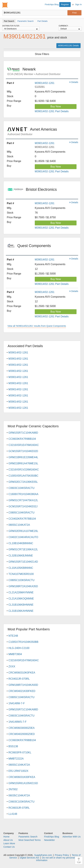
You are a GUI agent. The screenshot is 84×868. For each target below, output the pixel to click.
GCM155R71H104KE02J (23, 506)
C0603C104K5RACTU (21, 488)
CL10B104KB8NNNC (21, 543)
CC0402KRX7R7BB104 (22, 519)
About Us (8, 840)
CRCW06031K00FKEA (22, 777)
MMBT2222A (16, 759)
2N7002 (13, 789)
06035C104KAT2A (19, 795)
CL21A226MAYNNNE (21, 592)
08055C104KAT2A (19, 525)
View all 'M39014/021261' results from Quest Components (37, 326)
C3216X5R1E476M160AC (24, 445)
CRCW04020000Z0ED (22, 734)
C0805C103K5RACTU (21, 580)
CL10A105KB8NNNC (21, 568)
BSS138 (13, 746)
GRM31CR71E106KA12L (23, 549)
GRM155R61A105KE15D (23, 783)
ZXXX (12, 666)
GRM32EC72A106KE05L (23, 482)
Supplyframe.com (43, 855)
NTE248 (13, 636)
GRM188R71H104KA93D (23, 685)
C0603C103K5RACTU (21, 802)
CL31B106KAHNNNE (21, 611)
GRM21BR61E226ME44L (23, 457)
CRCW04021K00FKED (22, 691)
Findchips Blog (52, 4)
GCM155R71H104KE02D (23, 451)
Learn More (9, 843)
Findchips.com (5, 5)
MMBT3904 (15, 654)
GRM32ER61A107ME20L (23, 531)
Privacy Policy (62, 855)
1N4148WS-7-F (17, 722)
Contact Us (9, 847)
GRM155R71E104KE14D (23, 562)
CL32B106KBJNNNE (21, 556)
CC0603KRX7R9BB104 (22, 439)
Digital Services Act (29, 858)
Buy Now (56, 106)
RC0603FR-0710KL (20, 752)
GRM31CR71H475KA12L (23, 500)
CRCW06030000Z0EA (22, 728)
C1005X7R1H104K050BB (23, 642)
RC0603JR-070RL (19, 808)
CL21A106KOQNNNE (21, 599)
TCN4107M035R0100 (21, 574)
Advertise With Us (72, 837)
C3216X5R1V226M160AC (24, 470)
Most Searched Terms (30, 840)
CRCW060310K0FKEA (22, 673)
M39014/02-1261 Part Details (52, 111)
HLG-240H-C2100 (19, 648)
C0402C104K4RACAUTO (23, 537)
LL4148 (13, 814)
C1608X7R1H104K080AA (23, 494)
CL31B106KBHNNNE (21, 605)
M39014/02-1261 (45, 83)
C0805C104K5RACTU (21, 513)
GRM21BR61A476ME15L (23, 463)
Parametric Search (28, 837)
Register (65, 4)
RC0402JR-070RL (19, 679)
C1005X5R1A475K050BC (23, 476)
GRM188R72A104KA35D (23, 586)
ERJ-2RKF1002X (18, 771)
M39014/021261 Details (68, 46)
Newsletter (49, 840)
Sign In (78, 4)
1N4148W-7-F (17, 703)
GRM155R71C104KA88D (23, 433)
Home (6, 837)
